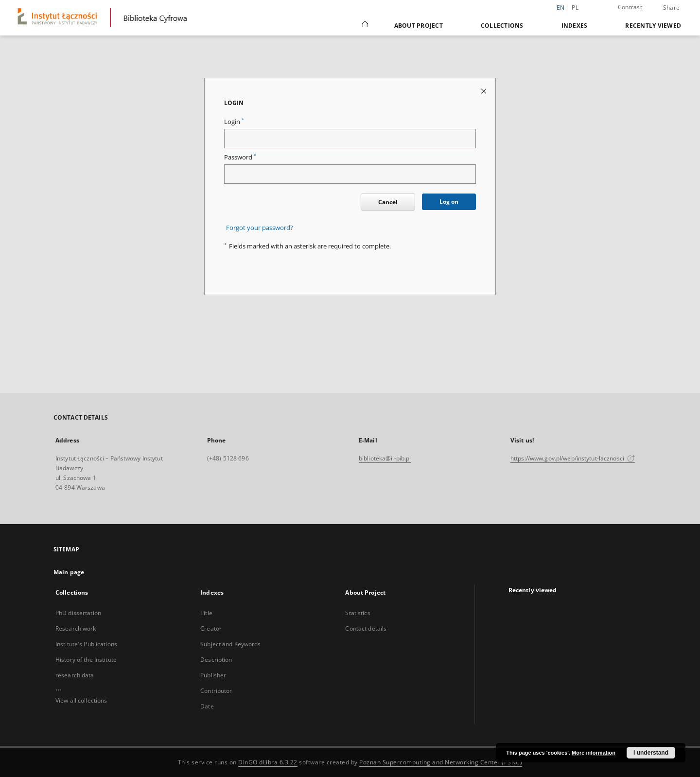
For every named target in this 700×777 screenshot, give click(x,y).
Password (240, 157)
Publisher (213, 675)
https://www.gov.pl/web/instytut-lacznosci (573, 458)
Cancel (388, 202)
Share (671, 8)
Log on (449, 202)
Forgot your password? (260, 228)
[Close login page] (484, 91)
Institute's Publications (86, 644)
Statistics (358, 613)
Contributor (216, 691)
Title (206, 613)
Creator (211, 628)
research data (75, 675)
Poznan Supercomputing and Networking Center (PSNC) (441, 762)
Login (234, 122)
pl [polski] (575, 8)
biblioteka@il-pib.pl (385, 458)
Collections (502, 26)
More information (594, 753)
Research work (76, 628)
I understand (651, 753)
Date (207, 706)
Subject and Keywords (230, 644)
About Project (419, 26)
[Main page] (364, 25)
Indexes (575, 26)
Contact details (366, 628)
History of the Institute (86, 660)
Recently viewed (653, 26)
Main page (69, 572)
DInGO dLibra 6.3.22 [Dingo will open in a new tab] (268, 762)
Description (216, 660)
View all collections (81, 700)
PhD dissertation (78, 613)
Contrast (630, 7)
